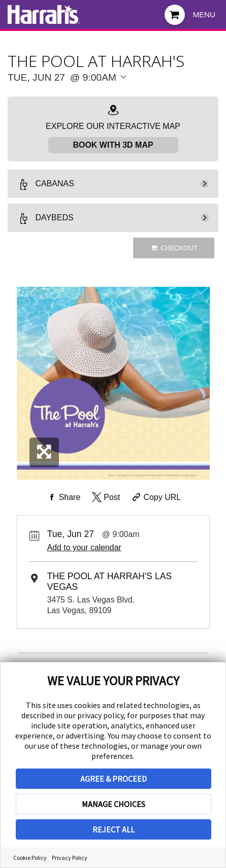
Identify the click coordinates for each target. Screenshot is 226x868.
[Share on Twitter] (105, 497)
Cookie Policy (30, 858)
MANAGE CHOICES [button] (114, 804)
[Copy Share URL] (156, 497)
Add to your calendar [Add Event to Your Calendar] (84, 547)
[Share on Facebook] (63, 497)
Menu (204, 14)
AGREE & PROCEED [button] (114, 779)
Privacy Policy (70, 858)
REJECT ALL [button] (114, 829)
